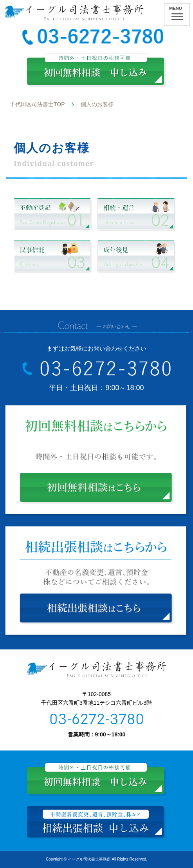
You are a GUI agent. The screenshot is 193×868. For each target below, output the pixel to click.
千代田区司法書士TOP (37, 104)
